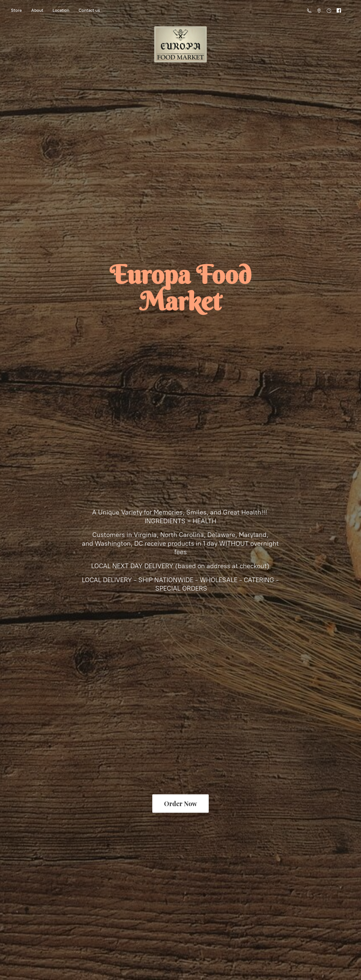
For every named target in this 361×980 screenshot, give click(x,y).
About (37, 10)
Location (61, 10)
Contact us (89, 10)
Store (16, 10)
